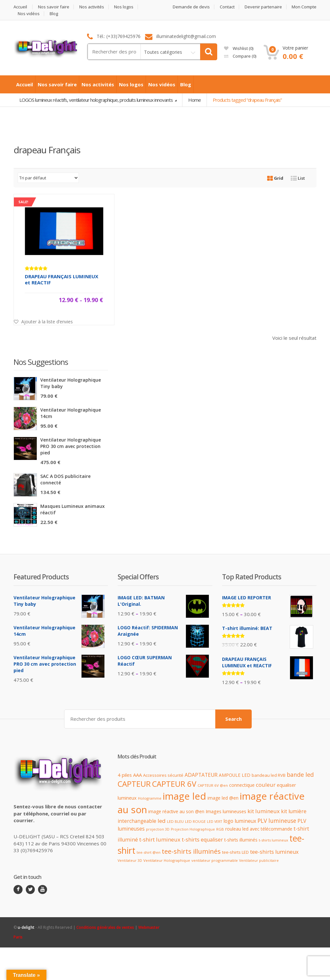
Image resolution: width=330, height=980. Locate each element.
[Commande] (48, 178)
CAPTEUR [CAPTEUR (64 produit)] (134, 784)
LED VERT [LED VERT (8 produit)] (214, 822)
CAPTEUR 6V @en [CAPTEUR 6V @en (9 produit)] (213, 785)
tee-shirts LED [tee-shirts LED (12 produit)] (235, 852)
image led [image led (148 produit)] (184, 796)
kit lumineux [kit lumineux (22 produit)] (264, 811)
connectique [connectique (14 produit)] (242, 785)
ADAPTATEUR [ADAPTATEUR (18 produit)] (201, 775)
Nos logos (124, 7)
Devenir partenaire (263, 7)
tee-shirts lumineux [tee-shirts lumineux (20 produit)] (274, 852)
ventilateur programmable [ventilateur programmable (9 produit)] (215, 860)
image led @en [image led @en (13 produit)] (223, 798)
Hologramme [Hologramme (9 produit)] (150, 798)
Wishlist (239, 48)
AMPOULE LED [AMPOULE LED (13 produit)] (235, 775)
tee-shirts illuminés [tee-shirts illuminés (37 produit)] (191, 851)
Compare (240, 56)
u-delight (27, 927)
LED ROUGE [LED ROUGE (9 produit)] (195, 821)
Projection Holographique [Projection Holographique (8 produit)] (193, 829)
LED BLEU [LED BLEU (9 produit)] (175, 821)
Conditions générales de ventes (105, 927)
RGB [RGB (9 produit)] (220, 829)
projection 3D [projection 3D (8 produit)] (158, 829)
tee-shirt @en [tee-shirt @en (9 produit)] (149, 852)
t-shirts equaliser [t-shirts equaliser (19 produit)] (202, 840)
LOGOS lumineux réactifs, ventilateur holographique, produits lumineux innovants (97, 100)
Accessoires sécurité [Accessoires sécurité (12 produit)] (163, 775)
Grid (275, 178)
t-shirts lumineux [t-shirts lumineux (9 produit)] (273, 840)
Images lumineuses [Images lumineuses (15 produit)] (226, 811)
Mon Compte (304, 7)
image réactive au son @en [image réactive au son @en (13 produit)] (176, 811)
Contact (227, 7)
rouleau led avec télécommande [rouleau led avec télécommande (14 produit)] (259, 828)
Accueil (20, 7)
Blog (54, 14)
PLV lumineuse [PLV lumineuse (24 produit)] (277, 821)
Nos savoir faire (54, 7)
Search (233, 719)
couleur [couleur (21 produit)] (266, 785)
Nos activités (92, 7)
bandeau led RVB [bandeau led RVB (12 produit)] (269, 775)
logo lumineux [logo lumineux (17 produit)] (240, 821)
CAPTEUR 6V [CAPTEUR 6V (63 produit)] (174, 784)
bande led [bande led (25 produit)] (300, 775)
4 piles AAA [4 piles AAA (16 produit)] (130, 775)
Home (194, 100)
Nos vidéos (29, 14)
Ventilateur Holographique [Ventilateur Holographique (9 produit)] (167, 860)
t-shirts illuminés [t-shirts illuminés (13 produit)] (241, 840)
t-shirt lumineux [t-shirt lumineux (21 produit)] (160, 839)
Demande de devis (191, 7)
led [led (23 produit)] (162, 821)
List (298, 178)
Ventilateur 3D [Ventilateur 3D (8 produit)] (130, 861)
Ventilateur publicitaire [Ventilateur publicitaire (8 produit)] (259, 861)
